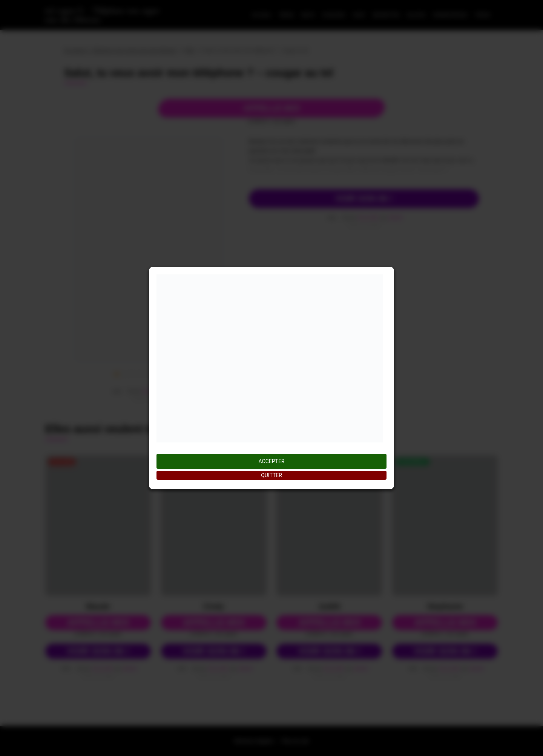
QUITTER (271, 475)
